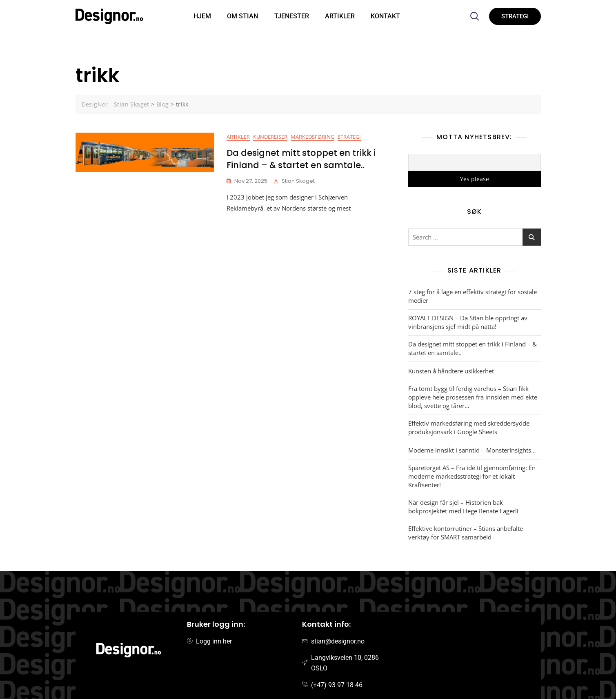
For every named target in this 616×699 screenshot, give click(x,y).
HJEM (202, 16)
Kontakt (386, 16)
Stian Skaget (298, 181)
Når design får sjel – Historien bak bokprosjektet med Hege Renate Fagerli (463, 507)
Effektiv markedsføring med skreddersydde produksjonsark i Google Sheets (469, 427)
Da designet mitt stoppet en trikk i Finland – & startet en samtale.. (301, 159)
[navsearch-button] (475, 16)
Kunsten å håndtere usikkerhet (451, 371)
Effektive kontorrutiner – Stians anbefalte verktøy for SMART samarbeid (466, 533)
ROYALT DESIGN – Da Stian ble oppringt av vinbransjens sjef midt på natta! (468, 322)
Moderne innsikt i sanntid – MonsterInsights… (472, 450)
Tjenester (292, 16)
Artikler (340, 16)
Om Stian (242, 16)
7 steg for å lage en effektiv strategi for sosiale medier (473, 296)
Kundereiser (270, 137)
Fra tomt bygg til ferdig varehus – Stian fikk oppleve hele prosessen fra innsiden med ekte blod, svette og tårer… (473, 397)
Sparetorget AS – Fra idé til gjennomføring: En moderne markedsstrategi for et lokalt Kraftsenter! (472, 476)
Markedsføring (312, 137)
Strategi (349, 137)
